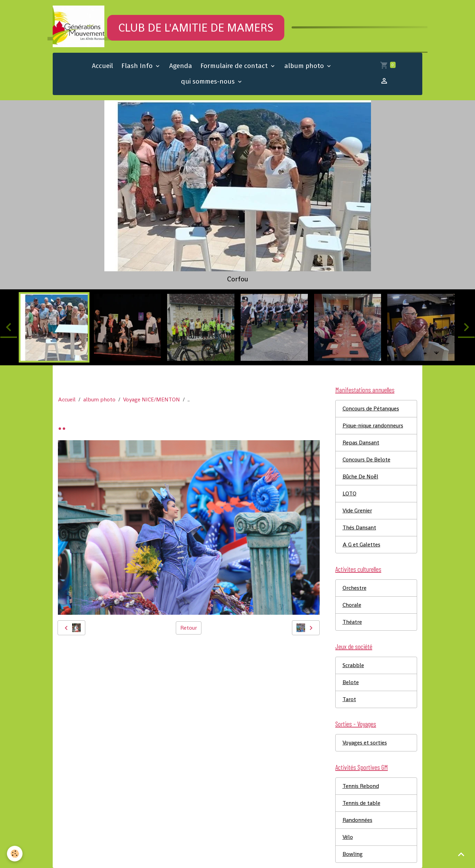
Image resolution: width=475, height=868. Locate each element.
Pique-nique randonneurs (373, 426)
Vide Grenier (357, 510)
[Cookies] (15, 854)
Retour (189, 628)
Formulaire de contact (235, 66)
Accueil (102, 66)
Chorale (352, 605)
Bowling (353, 854)
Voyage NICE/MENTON (152, 399)
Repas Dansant (361, 442)
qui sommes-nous (209, 81)
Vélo (348, 837)
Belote (351, 682)
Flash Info (138, 66)
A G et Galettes (361, 544)
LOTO (349, 493)
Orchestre (355, 588)
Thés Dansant (359, 527)
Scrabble (353, 665)
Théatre (352, 622)
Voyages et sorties (365, 743)
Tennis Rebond (361, 786)
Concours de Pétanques (371, 409)
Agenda (181, 66)
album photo (305, 66)
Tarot (349, 699)
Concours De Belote (366, 459)
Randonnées (357, 820)
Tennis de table (361, 803)
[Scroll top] (461, 854)
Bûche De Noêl (360, 476)
